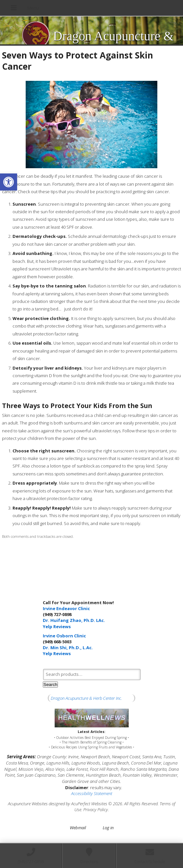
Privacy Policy (96, 810)
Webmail (78, 828)
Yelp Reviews (57, 627)
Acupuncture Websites (28, 804)
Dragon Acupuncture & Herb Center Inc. (86, 698)
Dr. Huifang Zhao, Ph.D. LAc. (74, 620)
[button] (9, 182)
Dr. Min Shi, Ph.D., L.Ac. (68, 648)
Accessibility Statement (92, 793)
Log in (108, 828)
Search (50, 685)
